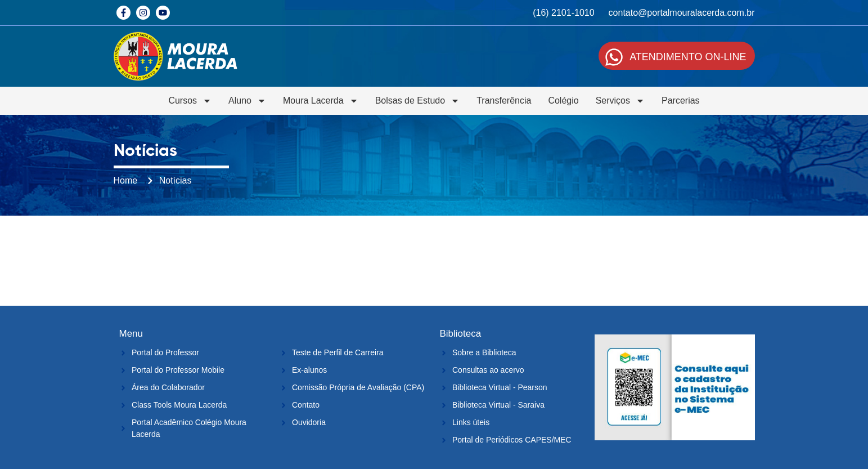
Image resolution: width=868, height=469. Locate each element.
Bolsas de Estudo (418, 101)
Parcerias (681, 100)
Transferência (504, 100)
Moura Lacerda (321, 101)
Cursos (190, 101)
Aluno (247, 101)
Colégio (563, 100)
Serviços (620, 101)
